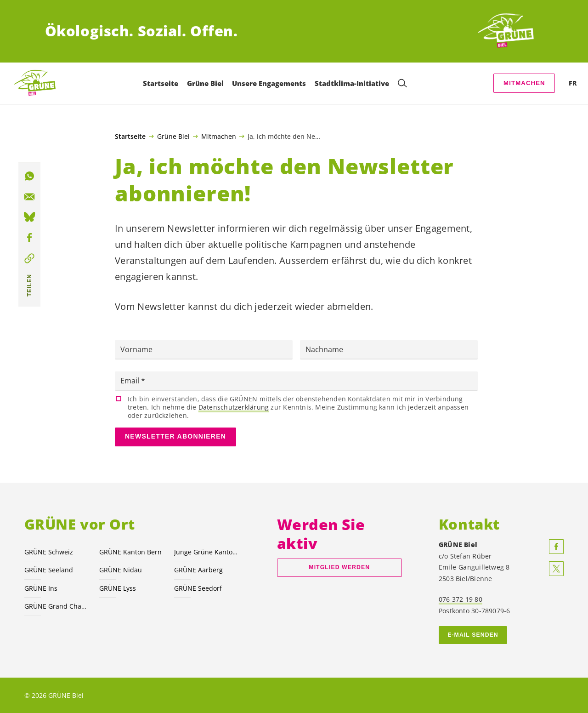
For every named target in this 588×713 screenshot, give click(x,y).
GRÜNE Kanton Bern (130, 552)
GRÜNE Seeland (49, 570)
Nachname (324, 349)
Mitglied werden (339, 567)
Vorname (136, 349)
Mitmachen (524, 83)
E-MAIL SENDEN (473, 635)
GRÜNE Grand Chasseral (56, 606)
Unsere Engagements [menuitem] (269, 83)
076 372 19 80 (461, 599)
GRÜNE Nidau (121, 570)
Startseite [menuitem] (161, 83)
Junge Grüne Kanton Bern (206, 552)
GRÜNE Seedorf (198, 588)
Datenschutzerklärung (234, 407)
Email (131, 381)
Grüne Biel (173, 136)
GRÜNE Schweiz (49, 552)
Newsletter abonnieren (175, 436)
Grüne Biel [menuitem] (205, 83)
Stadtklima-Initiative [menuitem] (352, 83)
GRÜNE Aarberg (198, 570)
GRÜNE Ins (41, 588)
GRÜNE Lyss (118, 588)
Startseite (130, 137)
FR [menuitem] (573, 83)
